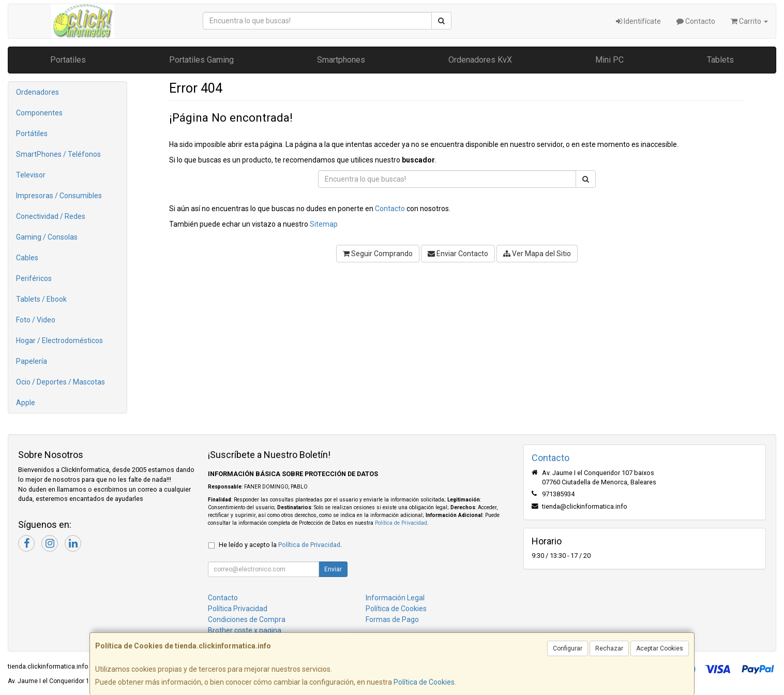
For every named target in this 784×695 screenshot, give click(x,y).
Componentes (39, 113)
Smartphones (341, 60)
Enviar (333, 569)
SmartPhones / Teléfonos (58, 154)
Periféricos (34, 278)
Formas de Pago (392, 619)
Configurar (568, 648)
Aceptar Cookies (660, 648)
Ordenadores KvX (480, 60)
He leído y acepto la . (280, 545)
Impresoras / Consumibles (59, 196)
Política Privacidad (238, 609)
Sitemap (324, 224)
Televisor (31, 175)
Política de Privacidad (401, 523)
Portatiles (68, 60)
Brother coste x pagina (245, 630)
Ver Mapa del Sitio (537, 254)
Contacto (696, 21)
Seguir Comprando (378, 254)
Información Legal (395, 598)
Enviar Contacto (458, 254)
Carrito (749, 21)
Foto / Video (36, 320)
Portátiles (32, 134)
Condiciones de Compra (247, 619)
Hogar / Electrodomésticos (59, 341)
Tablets (720, 60)
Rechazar (609, 648)
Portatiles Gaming (201, 60)
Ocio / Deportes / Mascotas (61, 382)
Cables (27, 258)
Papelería (32, 361)
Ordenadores (37, 92)
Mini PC (609, 60)
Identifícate (638, 21)
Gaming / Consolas (47, 237)
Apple (26, 403)
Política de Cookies (424, 682)
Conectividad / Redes (51, 216)
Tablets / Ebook (41, 299)
